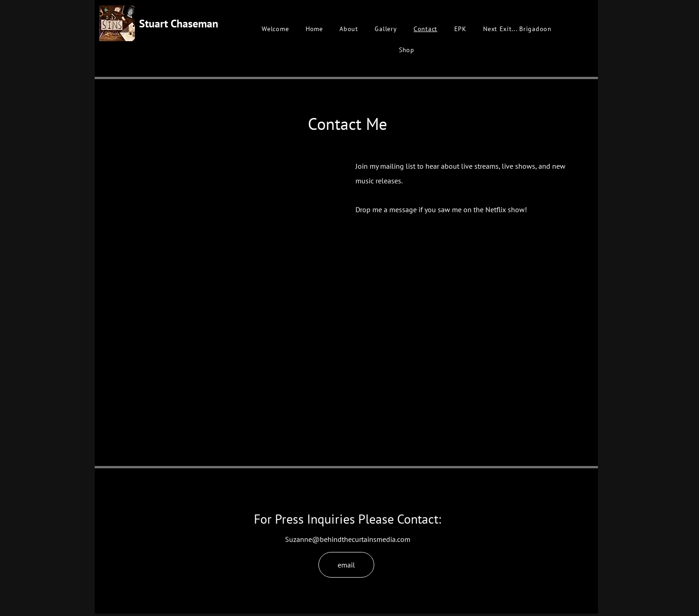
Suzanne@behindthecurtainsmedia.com (348, 539)
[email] (346, 565)
